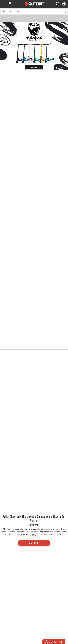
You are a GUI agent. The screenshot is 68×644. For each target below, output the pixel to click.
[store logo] (35, 4)
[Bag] (64, 4)
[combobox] (31, 11)
